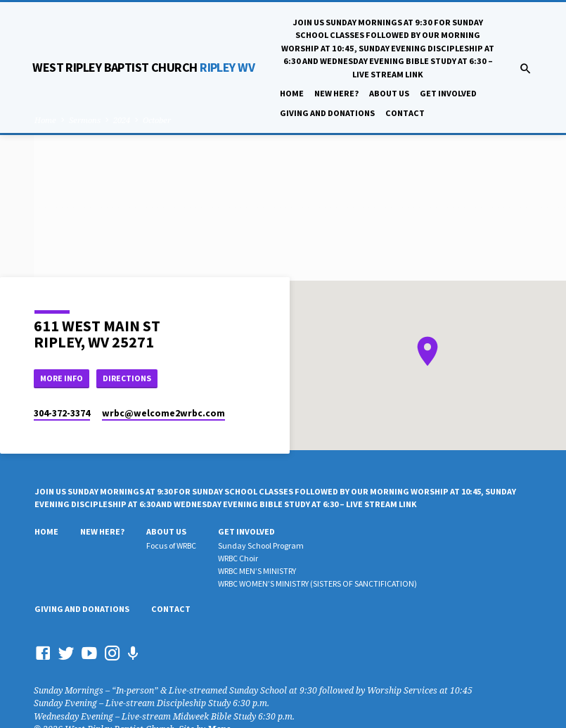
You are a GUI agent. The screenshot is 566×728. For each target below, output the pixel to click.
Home (292, 93)
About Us (389, 93)
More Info (64, 379)
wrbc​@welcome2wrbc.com (163, 415)
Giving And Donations (327, 113)
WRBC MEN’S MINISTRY (257, 572)
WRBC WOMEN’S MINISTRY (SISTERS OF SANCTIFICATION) (317, 585)
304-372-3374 (62, 415)
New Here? (336, 93)
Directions (133, 379)
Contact (405, 113)
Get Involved (448, 93)
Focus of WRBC (171, 548)
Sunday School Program (261, 548)
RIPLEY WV (143, 67)
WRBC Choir (238, 560)
